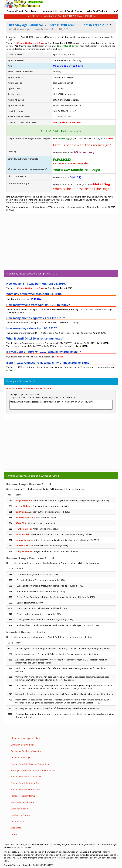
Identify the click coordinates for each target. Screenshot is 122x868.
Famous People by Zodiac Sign (26, 783)
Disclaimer (16, 828)
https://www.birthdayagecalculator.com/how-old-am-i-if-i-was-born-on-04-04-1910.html (61, 405)
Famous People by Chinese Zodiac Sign (30, 764)
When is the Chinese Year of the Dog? (81, 189)
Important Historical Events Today (62, 11)
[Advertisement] (61, 242)
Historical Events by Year (23, 802)
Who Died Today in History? (103, 11)
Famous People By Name (23, 796)
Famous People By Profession (25, 789)
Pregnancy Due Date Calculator (26, 751)
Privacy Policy (17, 821)
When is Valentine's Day (23, 745)
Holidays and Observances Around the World (33, 770)
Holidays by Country (21, 815)
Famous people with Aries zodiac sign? (82, 145)
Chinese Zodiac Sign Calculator (26, 738)
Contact (15, 834)
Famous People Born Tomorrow (26, 776)
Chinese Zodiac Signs (21, 758)
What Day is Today (20, 809)
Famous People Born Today (22, 11)
